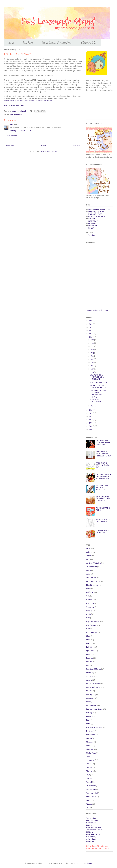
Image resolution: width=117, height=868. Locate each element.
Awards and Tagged (94, 581)
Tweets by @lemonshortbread (97, 310)
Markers (89, 691)
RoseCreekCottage (93, 834)
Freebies (89, 673)
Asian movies (91, 578)
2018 (91, 324)
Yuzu (88, 808)
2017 (91, 327)
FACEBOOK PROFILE (96, 216)
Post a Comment (13, 135)
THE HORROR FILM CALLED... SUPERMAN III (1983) (98, 394)
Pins (88, 720)
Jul (92, 356)
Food (88, 665)
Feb (92, 372)
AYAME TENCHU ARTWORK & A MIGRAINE (97, 377)
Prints (88, 724)
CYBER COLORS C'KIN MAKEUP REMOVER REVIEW (104, 454)
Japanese (90, 676)
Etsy (88, 640)
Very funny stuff (92, 793)
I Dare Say (90, 841)
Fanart (89, 654)
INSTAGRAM (93, 221)
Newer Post (10, 146)
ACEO (89, 549)
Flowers (89, 662)
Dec (92, 340)
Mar (92, 369)
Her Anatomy (91, 837)
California (90, 592)
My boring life (91, 705)
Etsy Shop (28, 43)
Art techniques (92, 567)
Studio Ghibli (91, 753)
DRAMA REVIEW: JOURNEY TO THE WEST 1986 (103, 443)
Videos (89, 800)
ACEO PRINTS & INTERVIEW (102, 532)
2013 (91, 410)
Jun (92, 359)
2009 (91, 423)
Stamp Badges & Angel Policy (57, 43)
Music (88, 702)
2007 (91, 429)
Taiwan (89, 756)
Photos (89, 716)
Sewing (89, 738)
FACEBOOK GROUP (96, 212)
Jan (92, 406)
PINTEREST (93, 223)
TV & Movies (91, 786)
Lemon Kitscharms (93, 683)
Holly (11, 124)
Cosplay (89, 611)
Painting (89, 713)
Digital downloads (93, 622)
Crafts (88, 614)
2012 (91, 413)
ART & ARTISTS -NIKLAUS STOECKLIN (103, 488)
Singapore (90, 749)
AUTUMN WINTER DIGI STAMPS (103, 520)
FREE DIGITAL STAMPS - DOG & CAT (103, 465)
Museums (90, 698)
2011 (91, 416)
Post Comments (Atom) (48, 151)
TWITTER (92, 219)
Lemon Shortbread (17, 105)
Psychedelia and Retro (95, 727)
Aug (92, 353)
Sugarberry (90, 825)
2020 (91, 321)
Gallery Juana (91, 839)
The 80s (89, 771)
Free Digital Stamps (94, 669)
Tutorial (89, 782)
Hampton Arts (91, 823)
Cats (88, 596)
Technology (90, 760)
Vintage (89, 804)
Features (90, 658)
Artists (89, 570)
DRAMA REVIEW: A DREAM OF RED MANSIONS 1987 (103, 476)
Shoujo (89, 746)
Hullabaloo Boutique (94, 827)
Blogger (89, 863)
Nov (92, 343)
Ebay (88, 636)
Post (6, 105)
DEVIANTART (93, 226)
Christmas (90, 603)
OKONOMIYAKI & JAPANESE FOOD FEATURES (103, 499)
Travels (89, 778)
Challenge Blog (89, 43)
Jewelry (89, 680)
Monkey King (91, 695)
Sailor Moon (91, 735)
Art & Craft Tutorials (93, 563)
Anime (89, 556)
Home (11, 43)
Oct (92, 346)
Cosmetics (90, 607)
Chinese (89, 600)
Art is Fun (92, 235)
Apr (92, 366)
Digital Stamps (92, 625)
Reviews (89, 731)
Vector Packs (91, 789)
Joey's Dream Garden (94, 830)
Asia (88, 574)
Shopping (90, 742)
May (93, 362)
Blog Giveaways (16, 114)
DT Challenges (92, 632)
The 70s (89, 768)
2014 (91, 337)
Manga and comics (93, 687)
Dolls (88, 629)
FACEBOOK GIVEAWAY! (96, 401)
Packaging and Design (95, 709)
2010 (91, 420)
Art (87, 559)
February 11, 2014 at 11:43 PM (21, 131)
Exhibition (90, 647)
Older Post (76, 146)
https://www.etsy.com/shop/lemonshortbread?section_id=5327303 (28, 101)
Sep (92, 350)
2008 (91, 426)
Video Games (91, 797)
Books (89, 589)
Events (89, 643)
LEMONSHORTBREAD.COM (99, 210)
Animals (89, 552)
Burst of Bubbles (92, 820)
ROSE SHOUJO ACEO (99, 382)
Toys (88, 775)
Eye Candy (90, 651)
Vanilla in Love (92, 818)
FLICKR (91, 228)
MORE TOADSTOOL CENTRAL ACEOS (98, 386)
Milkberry (90, 832)
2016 (91, 330)
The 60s (89, 764)
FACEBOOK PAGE (95, 214)
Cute (88, 618)
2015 (91, 334)
